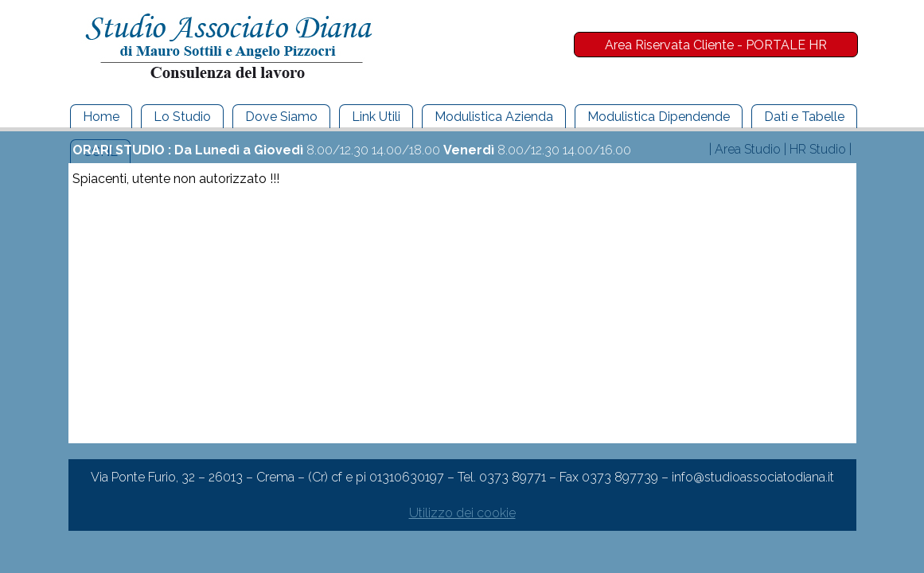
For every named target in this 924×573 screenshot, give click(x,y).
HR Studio (818, 149)
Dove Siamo (281, 117)
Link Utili (376, 117)
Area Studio (748, 149)
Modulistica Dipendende (659, 117)
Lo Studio (182, 117)
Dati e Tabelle (804, 117)
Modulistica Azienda (494, 117)
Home (101, 117)
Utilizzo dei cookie (462, 513)
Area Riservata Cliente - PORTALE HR (716, 45)
